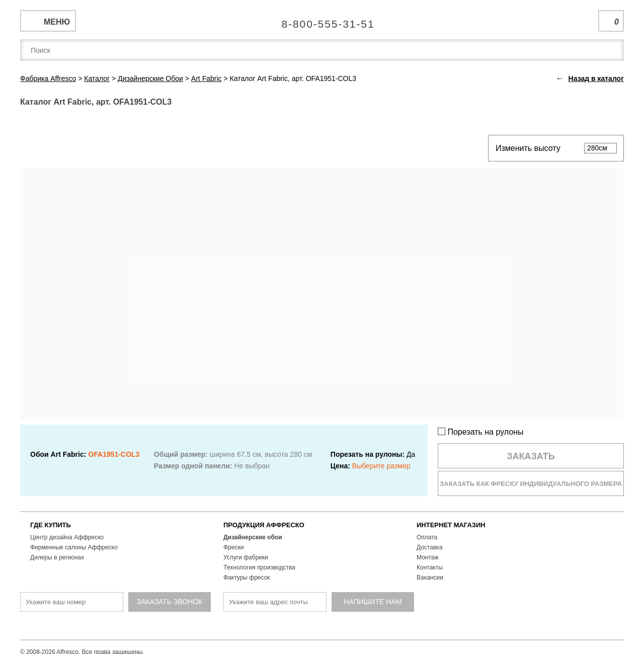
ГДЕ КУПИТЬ (51, 525)
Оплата (427, 537)
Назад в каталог (596, 78)
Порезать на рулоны (481, 432)
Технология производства (259, 567)
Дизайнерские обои (253, 537)
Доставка (430, 547)
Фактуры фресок (247, 578)
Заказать (531, 456)
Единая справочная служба (322, 20)
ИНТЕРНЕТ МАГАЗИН (451, 525)
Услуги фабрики (246, 557)
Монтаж (428, 557)
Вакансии (430, 578)
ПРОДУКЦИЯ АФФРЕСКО (264, 525)
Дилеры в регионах (57, 557)
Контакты (430, 567)
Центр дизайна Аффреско (67, 537)
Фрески (233, 547)
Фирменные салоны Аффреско (74, 547)
